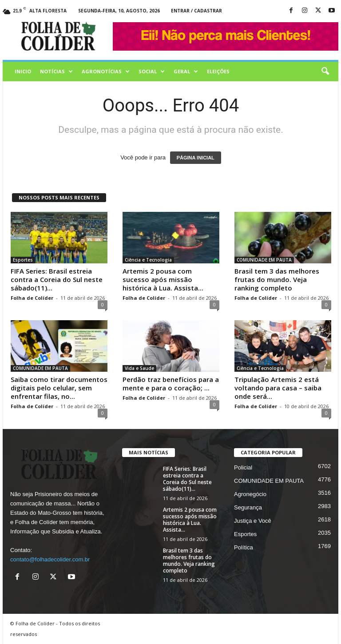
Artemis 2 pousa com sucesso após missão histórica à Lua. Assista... (163, 279)
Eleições (218, 71)
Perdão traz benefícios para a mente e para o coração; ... (171, 384)
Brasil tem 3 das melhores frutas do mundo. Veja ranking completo (277, 279)
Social (152, 72)
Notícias (56, 72)
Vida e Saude (139, 368)
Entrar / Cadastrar (196, 11)
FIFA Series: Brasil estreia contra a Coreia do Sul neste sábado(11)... (57, 279)
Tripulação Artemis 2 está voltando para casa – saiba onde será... (278, 388)
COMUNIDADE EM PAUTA (264, 260)
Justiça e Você (253, 521)
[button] (325, 72)
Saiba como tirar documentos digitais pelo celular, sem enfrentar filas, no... (59, 388)
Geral (186, 72)
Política (244, 547)
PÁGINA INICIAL (196, 158)
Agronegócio (250, 494)
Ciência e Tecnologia (148, 260)
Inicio (23, 71)
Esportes (23, 260)
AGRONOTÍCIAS (106, 72)
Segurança (248, 507)
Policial (243, 467)
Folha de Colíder (32, 298)
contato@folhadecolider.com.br (50, 559)
